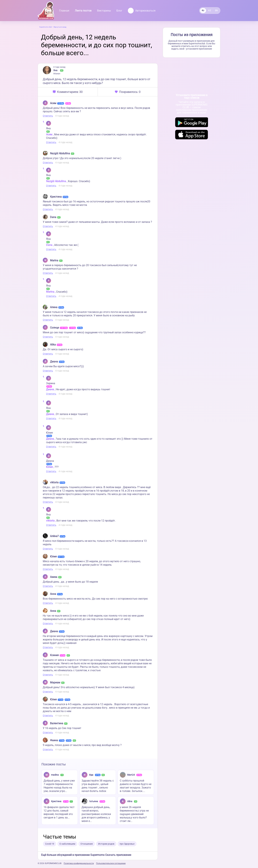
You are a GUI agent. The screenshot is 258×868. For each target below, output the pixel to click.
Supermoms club (46, 27)
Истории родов (106, 844)
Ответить (48, 116)
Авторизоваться (142, 11)
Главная (64, 11)
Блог (119, 11)
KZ (210, 11)
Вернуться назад (60, 27)
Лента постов (83, 11)
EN (216, 11)
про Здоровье (127, 844)
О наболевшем (67, 844)
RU (203, 11)
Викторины (104, 11)
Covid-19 (50, 844)
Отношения (87, 844)
